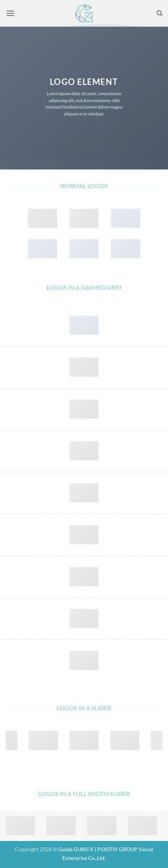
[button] (10, 13)
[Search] (159, 13)
